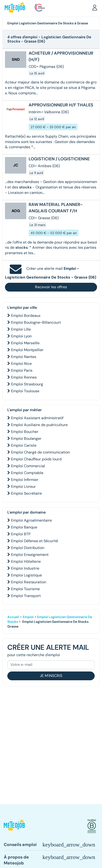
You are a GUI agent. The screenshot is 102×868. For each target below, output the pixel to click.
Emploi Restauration (29, 582)
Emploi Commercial (28, 466)
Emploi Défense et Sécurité (35, 541)
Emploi (28, 617)
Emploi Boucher (25, 432)
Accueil (13, 617)
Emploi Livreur (23, 486)
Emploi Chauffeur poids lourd (36, 459)
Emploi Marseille (25, 343)
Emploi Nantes (24, 357)
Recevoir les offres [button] (51, 287)
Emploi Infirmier (25, 480)
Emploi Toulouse (25, 391)
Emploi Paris (22, 370)
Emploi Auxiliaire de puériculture (39, 425)
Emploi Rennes (24, 377)
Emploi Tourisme (25, 589)
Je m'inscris (51, 676)
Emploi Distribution (28, 548)
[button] (95, 7)
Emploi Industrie (25, 568)
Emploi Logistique (27, 575)
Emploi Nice (21, 364)
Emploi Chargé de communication (40, 452)
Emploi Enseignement (30, 555)
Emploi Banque (24, 527)
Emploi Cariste (24, 445)
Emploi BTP (21, 534)
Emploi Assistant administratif (37, 418)
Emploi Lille (21, 329)
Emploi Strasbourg (27, 384)
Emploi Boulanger (26, 438)
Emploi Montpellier (27, 350)
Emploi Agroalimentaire (31, 520)
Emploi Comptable (27, 473)
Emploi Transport (26, 596)
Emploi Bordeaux (26, 316)
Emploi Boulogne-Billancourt (36, 322)
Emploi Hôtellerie (26, 561)
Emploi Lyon (21, 336)
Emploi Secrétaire (27, 493)
